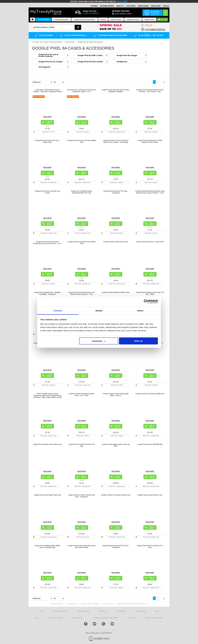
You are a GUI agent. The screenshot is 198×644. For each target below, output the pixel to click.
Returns (94, 6)
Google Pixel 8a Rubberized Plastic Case (116, 292)
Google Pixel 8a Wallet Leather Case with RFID (116, 445)
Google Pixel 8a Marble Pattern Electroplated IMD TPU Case (82, 192)
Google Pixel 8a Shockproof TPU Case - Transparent (116, 546)
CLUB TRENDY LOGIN (123, 14)
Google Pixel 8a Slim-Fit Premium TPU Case (150, 546)
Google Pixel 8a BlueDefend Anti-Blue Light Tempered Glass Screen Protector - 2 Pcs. (150, 192)
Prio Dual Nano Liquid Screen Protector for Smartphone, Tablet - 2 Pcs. (82, 91)
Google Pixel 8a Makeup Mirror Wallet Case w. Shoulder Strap (47, 546)
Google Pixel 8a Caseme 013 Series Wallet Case (82, 141)
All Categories (43, 20)
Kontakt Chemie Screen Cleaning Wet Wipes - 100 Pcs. (116, 395)
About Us (120, 6)
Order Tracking (122, 11)
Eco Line (164, 20)
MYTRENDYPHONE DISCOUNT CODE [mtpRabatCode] (105, 618)
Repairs (103, 20)
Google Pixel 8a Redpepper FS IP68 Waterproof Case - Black (150, 141)
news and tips (78, 618)
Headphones (122, 62)
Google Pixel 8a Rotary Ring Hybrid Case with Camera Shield (82, 546)
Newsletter (156, 6)
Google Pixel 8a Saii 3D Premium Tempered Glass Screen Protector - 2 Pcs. (47, 243)
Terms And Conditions (154, 618)
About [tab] (140, 310)
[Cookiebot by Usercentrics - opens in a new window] (146, 302)
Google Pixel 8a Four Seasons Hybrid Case (116, 495)
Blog (157, 611)
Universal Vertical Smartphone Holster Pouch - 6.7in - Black (82, 395)
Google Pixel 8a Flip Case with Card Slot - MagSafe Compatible (116, 91)
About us (103, 611)
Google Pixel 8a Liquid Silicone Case (150, 495)
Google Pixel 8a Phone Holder (90, 62)
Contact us (131, 618)
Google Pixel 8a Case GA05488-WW (150, 444)
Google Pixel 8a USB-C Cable (90, 55)
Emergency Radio (133, 20)
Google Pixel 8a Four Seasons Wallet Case (150, 394)
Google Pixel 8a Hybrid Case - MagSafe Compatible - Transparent (47, 293)
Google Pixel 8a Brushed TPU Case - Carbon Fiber (47, 141)
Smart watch (149, 20)
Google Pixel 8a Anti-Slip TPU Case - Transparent (116, 192)
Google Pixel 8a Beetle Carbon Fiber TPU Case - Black (150, 293)
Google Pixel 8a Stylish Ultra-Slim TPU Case (82, 445)
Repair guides (143, 6)
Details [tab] (99, 310)
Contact (166, 6)
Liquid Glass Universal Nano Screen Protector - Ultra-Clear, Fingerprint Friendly (47, 91)
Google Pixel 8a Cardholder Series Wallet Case (82, 243)
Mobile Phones (116, 20)
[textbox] (57, 27)
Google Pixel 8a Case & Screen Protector (48, 55)
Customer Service (107, 6)
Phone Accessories (61, 20)
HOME (41, 611)
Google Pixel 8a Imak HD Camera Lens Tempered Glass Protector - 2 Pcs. (82, 293)
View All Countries (55, 618)
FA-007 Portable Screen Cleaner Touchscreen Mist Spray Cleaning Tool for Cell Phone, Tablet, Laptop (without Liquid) (48, 395)
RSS (37, 618)
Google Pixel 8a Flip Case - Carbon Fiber (150, 242)
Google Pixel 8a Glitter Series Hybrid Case (47, 444)
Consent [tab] (58, 310)
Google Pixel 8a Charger (127, 55)
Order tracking (83, 611)
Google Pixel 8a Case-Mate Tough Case (47, 495)
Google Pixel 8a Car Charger (51, 62)
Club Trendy (131, 6)
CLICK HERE (122, 1)
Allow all (138, 341)
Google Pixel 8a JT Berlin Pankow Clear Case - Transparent (82, 496)
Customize (99, 341)
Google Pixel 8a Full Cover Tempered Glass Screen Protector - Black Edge (116, 141)
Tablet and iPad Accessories (85, 20)
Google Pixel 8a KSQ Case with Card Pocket (47, 192)
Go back (36, 42)
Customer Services (60, 611)
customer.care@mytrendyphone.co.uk (132, 604)
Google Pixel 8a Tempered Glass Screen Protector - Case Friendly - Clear (150, 91)
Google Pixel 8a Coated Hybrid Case (116, 242)
